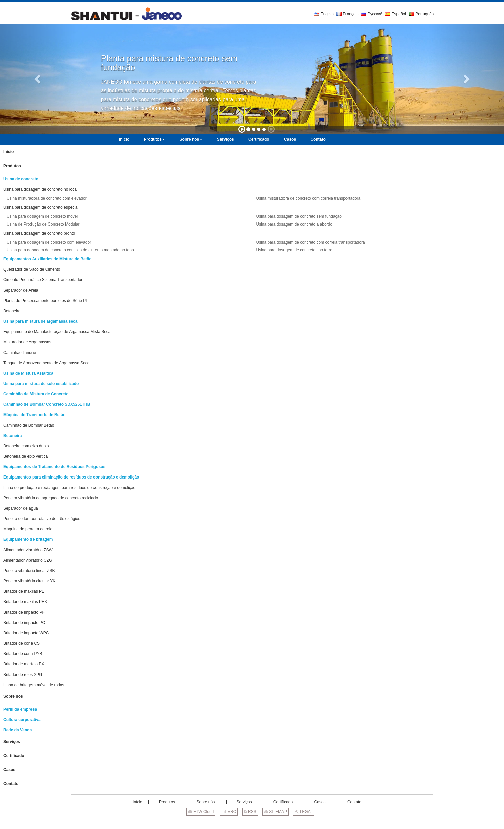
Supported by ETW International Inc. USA (252, 822)
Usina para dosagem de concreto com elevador (49, 242)
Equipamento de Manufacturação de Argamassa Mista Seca (57, 332)
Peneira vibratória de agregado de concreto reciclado (51, 498)
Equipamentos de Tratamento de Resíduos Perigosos (54, 467)
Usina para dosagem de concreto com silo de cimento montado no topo (70, 250)
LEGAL (304, 812)
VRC (229, 812)
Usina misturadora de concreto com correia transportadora (308, 198)
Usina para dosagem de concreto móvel (42, 216)
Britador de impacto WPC (26, 633)
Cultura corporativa (22, 720)
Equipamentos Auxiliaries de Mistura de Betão (48, 259)
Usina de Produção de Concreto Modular (43, 224)
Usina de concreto (21, 179)
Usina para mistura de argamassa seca (40, 321)
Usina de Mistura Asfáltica (28, 373)
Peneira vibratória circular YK (29, 581)
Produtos (12, 166)
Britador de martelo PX (24, 664)
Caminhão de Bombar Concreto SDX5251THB (47, 404)
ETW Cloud (201, 812)
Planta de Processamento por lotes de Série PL (46, 301)
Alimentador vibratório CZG (28, 560)
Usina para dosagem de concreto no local (40, 189)
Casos (9, 770)
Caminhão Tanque (20, 353)
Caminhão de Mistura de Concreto (36, 394)
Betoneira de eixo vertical (26, 456)
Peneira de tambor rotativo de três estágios (42, 519)
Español (396, 14)
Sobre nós (13, 696)
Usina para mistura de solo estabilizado (41, 384)
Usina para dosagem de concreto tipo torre (294, 250)
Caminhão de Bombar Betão (29, 425)
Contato (11, 784)
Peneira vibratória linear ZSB (29, 571)
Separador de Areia (21, 290)
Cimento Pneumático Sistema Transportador (43, 280)
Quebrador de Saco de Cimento (32, 269)
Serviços (12, 742)
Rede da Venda (18, 730)
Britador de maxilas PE (24, 591)
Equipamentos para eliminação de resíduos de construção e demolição (71, 477)
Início (9, 152)
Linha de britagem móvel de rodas (34, 685)
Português (421, 14)
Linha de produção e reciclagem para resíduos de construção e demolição (69, 488)
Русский (372, 14)
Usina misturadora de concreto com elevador (47, 198)
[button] (38, 79)
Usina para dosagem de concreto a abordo (294, 224)
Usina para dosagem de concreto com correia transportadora (310, 242)
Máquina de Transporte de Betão (34, 415)
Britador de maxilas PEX (25, 602)
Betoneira (12, 311)
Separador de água (21, 508)
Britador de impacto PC (24, 623)
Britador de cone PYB (23, 654)
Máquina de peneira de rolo (28, 529)
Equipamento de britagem (28, 539)
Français (347, 14)
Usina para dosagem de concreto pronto (39, 233)
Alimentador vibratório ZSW (28, 550)
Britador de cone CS (21, 643)
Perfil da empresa (20, 709)
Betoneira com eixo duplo (26, 446)
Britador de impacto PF (24, 612)
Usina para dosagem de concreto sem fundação (299, 216)
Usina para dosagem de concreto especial (41, 207)
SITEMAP (275, 812)
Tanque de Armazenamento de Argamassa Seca (47, 363)
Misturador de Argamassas (27, 342)
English (324, 14)
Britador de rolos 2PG (23, 675)
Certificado (14, 756)
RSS (250, 812)
